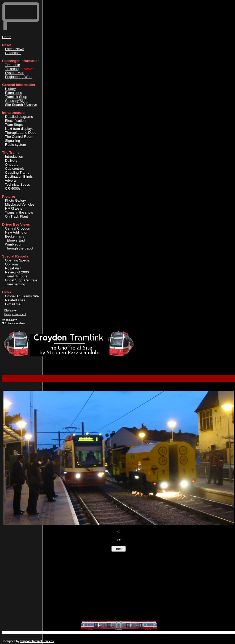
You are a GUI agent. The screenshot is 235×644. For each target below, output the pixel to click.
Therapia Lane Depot (21, 133)
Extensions (14, 93)
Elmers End (16, 240)
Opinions (12, 264)
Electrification (15, 121)
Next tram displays (19, 129)
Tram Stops (14, 125)
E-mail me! (13, 304)
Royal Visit (13, 268)
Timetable (13, 65)
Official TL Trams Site (22, 296)
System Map (15, 73)
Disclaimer (11, 311)
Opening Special (18, 260)
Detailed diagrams (19, 117)
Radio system (16, 145)
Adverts (11, 180)
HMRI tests (14, 208)
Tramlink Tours (16, 276)
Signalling (12, 141)
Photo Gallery (16, 200)
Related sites (15, 300)
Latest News (15, 49)
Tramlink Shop (16, 97)
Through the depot (19, 248)
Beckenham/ (15, 236)
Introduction (14, 157)
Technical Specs (18, 184)
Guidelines (13, 53)
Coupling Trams (17, 173)
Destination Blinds (19, 176)
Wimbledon (14, 244)
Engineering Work (19, 77)
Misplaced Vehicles (20, 204)
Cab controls (15, 169)
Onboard (12, 165)
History (10, 89)
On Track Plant (16, 216)
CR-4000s (13, 188)
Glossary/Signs (17, 101)
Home (7, 37)
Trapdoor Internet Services (37, 641)
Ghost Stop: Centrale (21, 280)
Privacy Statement (15, 314)
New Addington (17, 232)
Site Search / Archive (21, 105)
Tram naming (15, 284)
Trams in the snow (19, 212)
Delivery (11, 161)
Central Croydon (18, 228)
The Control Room (19, 137)
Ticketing (12, 69)
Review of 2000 (17, 272)
